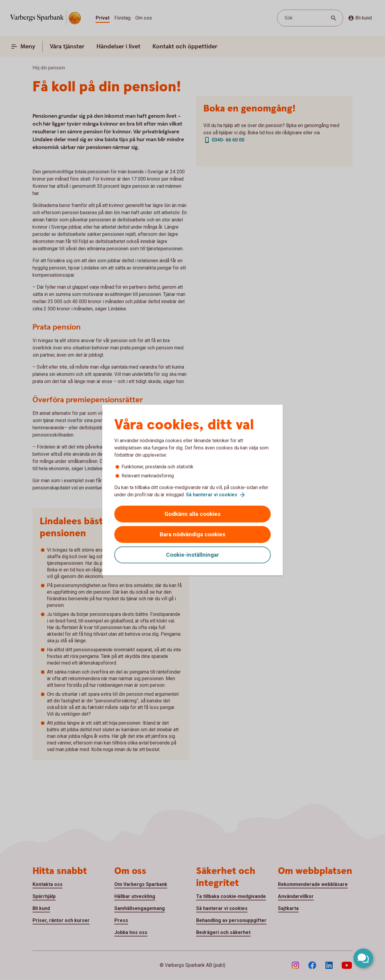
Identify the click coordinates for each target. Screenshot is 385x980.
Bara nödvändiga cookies (192, 534)
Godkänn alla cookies (192, 514)
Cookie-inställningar (192, 555)
